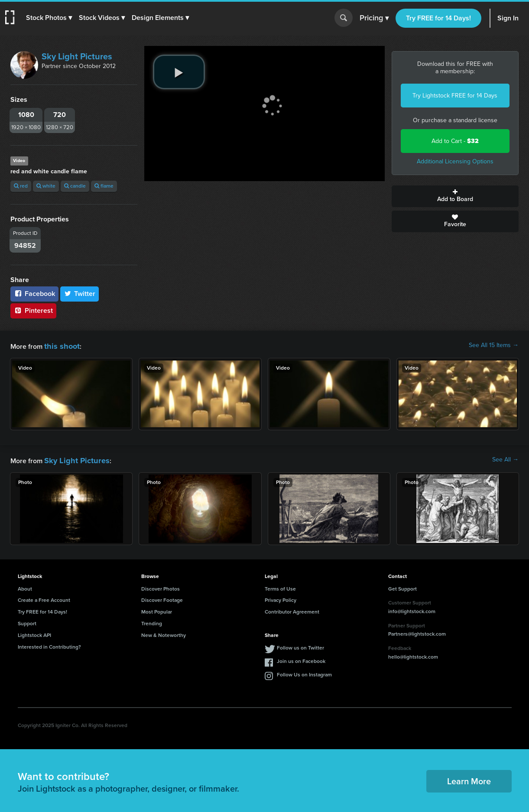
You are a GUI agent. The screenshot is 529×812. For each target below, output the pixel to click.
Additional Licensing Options (455, 161)
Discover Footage (162, 598)
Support (27, 621)
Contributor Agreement (292, 609)
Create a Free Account (44, 598)
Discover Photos (161, 586)
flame (104, 186)
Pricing (374, 18)
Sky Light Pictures (77, 56)
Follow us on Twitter (300, 645)
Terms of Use (280, 586)
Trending (152, 621)
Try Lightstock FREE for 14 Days (455, 96)
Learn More (469, 779)
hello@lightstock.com (413, 654)
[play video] (179, 72)
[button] (51, 18)
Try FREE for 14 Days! (438, 18)
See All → (505, 458)
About (25, 586)
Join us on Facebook (301, 659)
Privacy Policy (281, 598)
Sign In (508, 18)
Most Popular (157, 609)
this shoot (59, 345)
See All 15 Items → (494, 345)
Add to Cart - (455, 141)
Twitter (80, 294)
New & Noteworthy (164, 633)
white (46, 186)
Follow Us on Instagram (304, 672)
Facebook (34, 294)
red (21, 186)
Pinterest (33, 310)
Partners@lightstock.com (417, 631)
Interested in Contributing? (49, 644)
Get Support (402, 586)
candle (75, 186)
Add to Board (455, 196)
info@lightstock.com (412, 609)
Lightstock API (34, 633)
